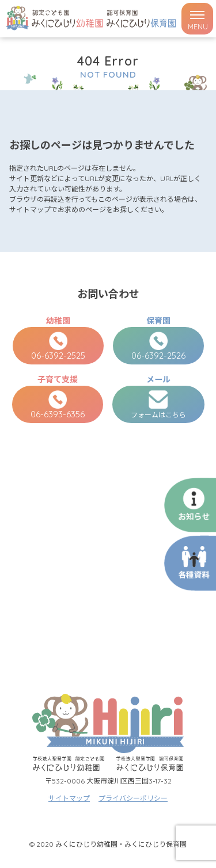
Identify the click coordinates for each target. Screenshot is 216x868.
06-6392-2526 (158, 346)
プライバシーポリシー (133, 798)
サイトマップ (69, 798)
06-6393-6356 (58, 405)
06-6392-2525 (58, 346)
